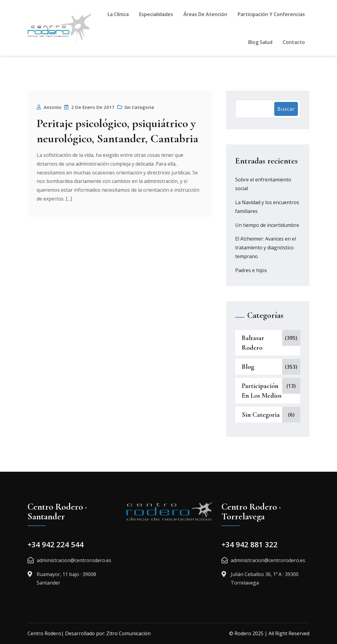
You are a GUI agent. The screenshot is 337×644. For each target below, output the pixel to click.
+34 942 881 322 (250, 544)
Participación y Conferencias (271, 14)
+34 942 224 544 (56, 544)
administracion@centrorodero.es (74, 560)
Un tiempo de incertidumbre (267, 225)
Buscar (286, 109)
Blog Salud (260, 42)
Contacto (294, 42)
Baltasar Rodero (253, 343)
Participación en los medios (262, 391)
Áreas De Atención (205, 14)
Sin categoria (139, 107)
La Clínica (118, 14)
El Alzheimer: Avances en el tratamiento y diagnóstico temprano (265, 248)
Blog (248, 367)
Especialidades (156, 14)
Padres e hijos (251, 270)
